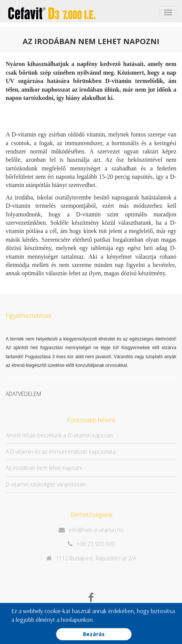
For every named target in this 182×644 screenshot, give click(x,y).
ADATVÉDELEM (23, 394)
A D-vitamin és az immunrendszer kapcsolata (61, 452)
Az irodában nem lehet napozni (44, 468)
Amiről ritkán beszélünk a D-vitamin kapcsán (59, 435)
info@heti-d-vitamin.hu (96, 530)
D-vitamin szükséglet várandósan (46, 484)
